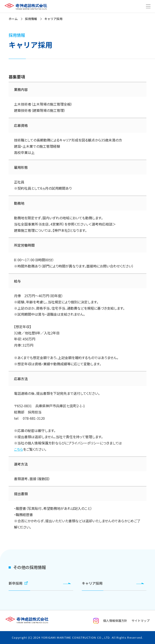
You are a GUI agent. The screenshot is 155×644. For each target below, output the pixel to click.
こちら (19, 449)
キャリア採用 (92, 583)
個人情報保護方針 (115, 621)
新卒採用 (18, 583)
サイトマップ (141, 621)
